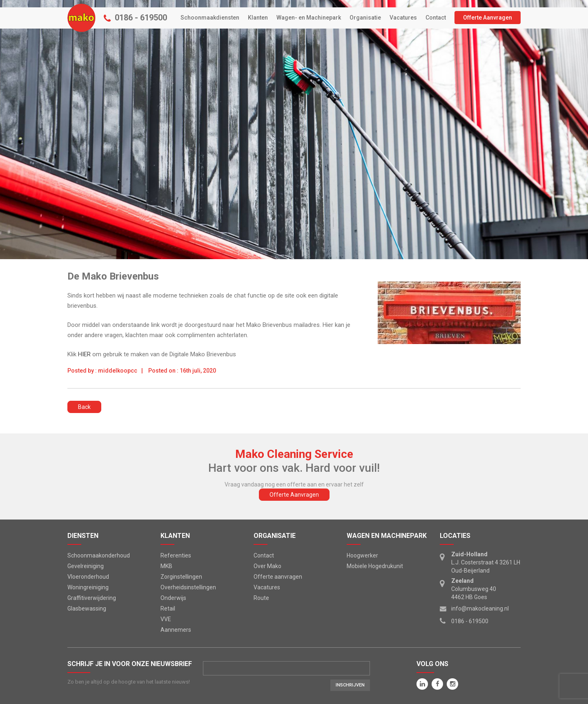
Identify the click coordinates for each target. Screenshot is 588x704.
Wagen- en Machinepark (309, 18)
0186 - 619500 (141, 18)
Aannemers (176, 630)
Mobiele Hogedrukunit (375, 566)
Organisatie (365, 18)
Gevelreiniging (86, 566)
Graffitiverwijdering (92, 598)
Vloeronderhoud (88, 577)
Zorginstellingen (181, 577)
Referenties (176, 555)
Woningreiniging (88, 587)
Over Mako (267, 566)
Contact (436, 18)
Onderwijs (173, 598)
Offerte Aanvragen (488, 18)
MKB (166, 566)
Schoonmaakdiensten (210, 18)
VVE (166, 619)
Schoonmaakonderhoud (99, 555)
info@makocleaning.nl (480, 609)
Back (84, 407)
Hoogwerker (362, 555)
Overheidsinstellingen (188, 587)
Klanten (258, 18)
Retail (168, 609)
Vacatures (403, 18)
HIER (85, 354)
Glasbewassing (87, 609)
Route (261, 598)
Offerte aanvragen (278, 577)
